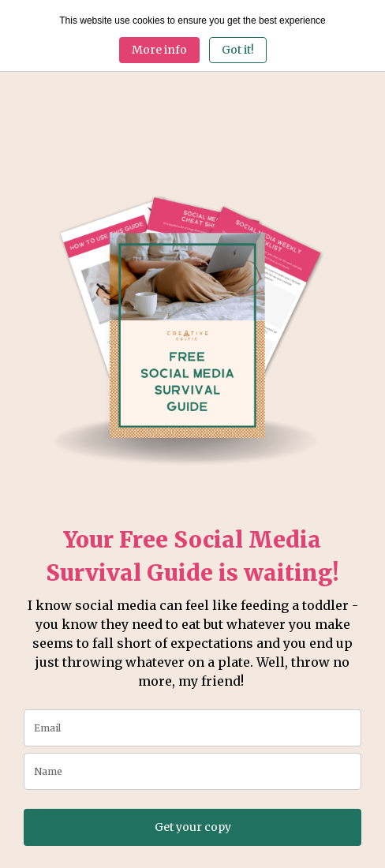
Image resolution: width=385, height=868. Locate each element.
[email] (192, 728)
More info (159, 50)
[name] (192, 771)
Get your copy (193, 827)
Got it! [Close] (238, 50)
